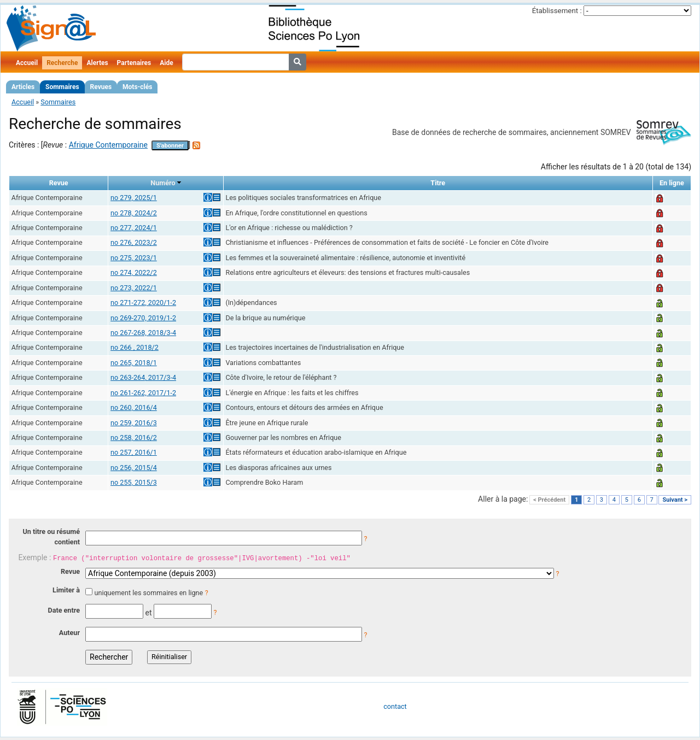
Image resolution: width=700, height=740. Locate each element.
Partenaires (134, 63)
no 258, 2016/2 (134, 437)
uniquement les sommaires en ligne (148, 593)
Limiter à (66, 590)
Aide (166, 63)
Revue (70, 571)
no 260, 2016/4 (134, 407)
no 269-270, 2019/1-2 (143, 318)
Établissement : (557, 11)
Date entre (64, 610)
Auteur (69, 633)
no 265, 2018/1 (134, 363)
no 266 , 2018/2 (135, 347)
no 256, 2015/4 (134, 468)
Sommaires (62, 87)
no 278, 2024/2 (134, 213)
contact (395, 706)
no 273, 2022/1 (134, 288)
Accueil (27, 63)
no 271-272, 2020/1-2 (143, 303)
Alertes (97, 63)
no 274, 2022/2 (134, 272)
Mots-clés (137, 87)
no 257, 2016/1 (134, 452)
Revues (101, 87)
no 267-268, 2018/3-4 (143, 333)
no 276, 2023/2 (134, 242)
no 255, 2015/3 (134, 482)
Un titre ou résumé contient (51, 537)
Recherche (62, 63)
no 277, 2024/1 (134, 228)
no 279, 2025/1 (134, 198)
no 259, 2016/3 (134, 423)
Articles (23, 87)
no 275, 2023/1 (134, 258)
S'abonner (170, 146)
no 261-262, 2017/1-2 (143, 393)
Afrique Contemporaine (108, 145)
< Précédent (549, 500)
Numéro (163, 183)
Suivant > (675, 500)
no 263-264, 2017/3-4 (143, 377)
